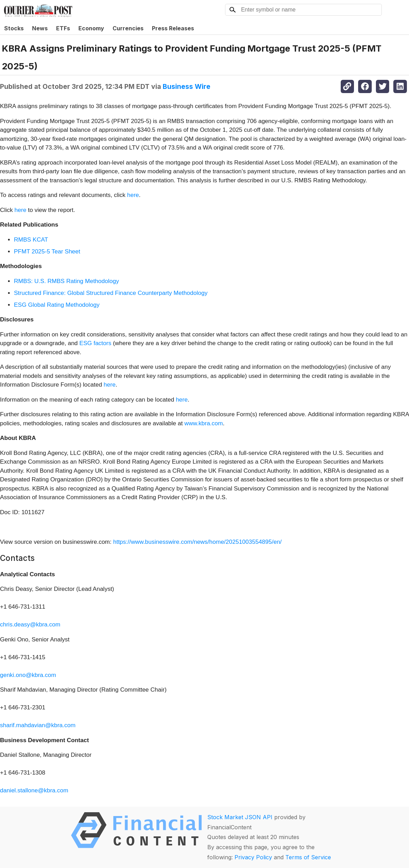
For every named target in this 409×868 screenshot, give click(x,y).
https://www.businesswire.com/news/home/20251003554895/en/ (198, 542)
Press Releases (173, 28)
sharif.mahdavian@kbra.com (38, 725)
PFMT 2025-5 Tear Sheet (47, 252)
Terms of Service (308, 857)
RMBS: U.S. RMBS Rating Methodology (66, 281)
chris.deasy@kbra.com (30, 625)
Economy (91, 28)
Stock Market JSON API (240, 817)
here (133, 195)
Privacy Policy (253, 857)
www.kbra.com (204, 423)
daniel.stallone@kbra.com (34, 790)
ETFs (63, 28)
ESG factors (95, 343)
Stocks (14, 28)
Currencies (128, 28)
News (40, 28)
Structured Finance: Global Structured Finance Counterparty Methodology (111, 293)
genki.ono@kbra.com (28, 675)
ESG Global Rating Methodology (57, 305)
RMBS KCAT (31, 240)
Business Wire (187, 86)
